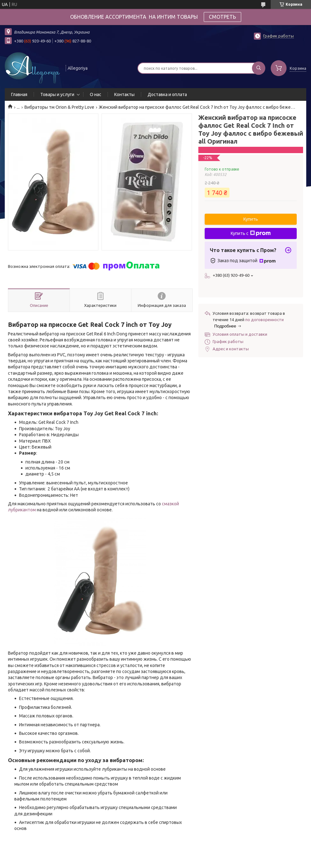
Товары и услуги (57, 94)
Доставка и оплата (167, 94)
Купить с (251, 233)
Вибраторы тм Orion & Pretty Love (59, 107)
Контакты (124, 94)
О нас (96, 94)
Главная (19, 94)
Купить (251, 219)
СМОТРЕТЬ (222, 17)
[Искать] (259, 68)
